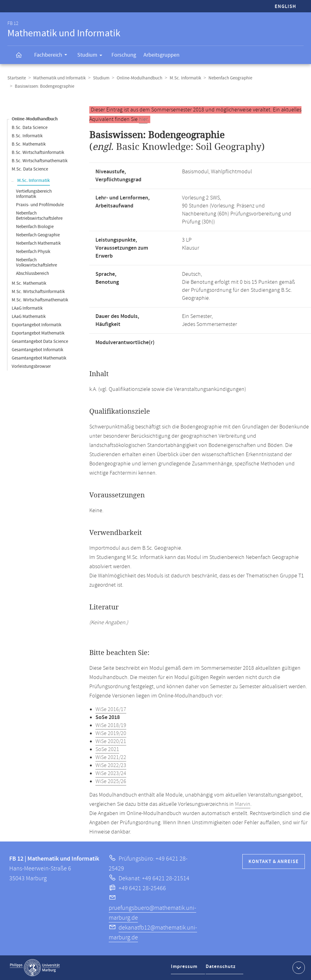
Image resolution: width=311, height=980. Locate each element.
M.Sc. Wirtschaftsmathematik (40, 300)
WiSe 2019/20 (111, 733)
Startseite (17, 78)
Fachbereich (53, 56)
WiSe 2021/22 (111, 757)
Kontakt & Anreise (274, 862)
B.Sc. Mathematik (29, 144)
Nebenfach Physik (33, 252)
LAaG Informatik (27, 308)
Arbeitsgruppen (162, 55)
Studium (92, 56)
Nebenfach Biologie (35, 227)
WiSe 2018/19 (111, 725)
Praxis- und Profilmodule (40, 205)
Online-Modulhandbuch (139, 78)
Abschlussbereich (32, 273)
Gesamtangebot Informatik (37, 350)
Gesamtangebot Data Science (40, 341)
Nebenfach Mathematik (38, 243)
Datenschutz (222, 969)
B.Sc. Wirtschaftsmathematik (40, 161)
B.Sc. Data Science (30, 128)
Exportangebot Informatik (36, 325)
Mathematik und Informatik (59, 78)
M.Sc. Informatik (185, 78)
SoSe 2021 (107, 749)
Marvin (243, 804)
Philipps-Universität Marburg (35, 968)
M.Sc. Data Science (30, 169)
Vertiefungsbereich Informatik (34, 194)
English (285, 7)
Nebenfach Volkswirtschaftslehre (36, 263)
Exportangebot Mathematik (38, 333)
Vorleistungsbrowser (31, 366)
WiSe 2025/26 (111, 781)
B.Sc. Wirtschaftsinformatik (38, 153)
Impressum (185, 969)
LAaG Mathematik (29, 317)
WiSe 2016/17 (111, 709)
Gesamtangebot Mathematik (39, 358)
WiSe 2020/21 (111, 741)
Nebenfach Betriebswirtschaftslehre (39, 216)
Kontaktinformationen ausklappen (298, 967)
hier (143, 119)
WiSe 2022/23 (111, 765)
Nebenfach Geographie (230, 78)
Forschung (124, 55)
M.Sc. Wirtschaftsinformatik (38, 292)
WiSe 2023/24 (111, 773)
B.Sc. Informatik (27, 136)
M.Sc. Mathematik (29, 283)
